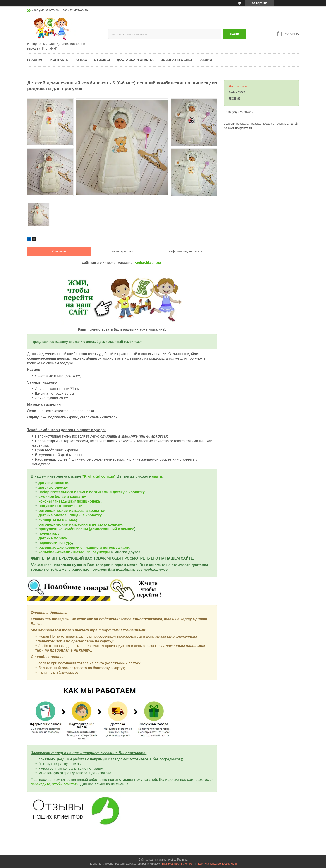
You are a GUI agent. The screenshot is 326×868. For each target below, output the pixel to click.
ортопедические (54, 511)
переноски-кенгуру (55, 543)
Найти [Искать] (235, 34)
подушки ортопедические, (62, 506)
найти (157, 476)
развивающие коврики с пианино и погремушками (84, 547)
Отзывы (102, 60)
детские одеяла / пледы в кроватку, (70, 515)
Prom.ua (182, 860)
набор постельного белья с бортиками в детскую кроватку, (92, 492)
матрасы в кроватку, (87, 511)
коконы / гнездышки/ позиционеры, (70, 501)
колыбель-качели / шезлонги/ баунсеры (74, 552)
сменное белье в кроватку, (63, 497)
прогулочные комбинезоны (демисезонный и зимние (86, 529)
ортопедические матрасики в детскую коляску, (81, 524)
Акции (206, 60)
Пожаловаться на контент (178, 864)
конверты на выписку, (58, 520)
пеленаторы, (50, 533)
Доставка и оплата (135, 60)
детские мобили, (53, 538)
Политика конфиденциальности (217, 864)
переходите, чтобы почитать (55, 784)
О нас (82, 60)
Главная (35, 60)
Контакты (60, 60)
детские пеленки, (54, 483)
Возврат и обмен (177, 60)
